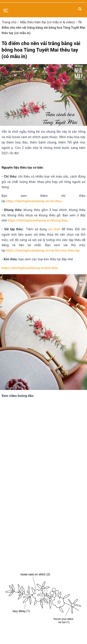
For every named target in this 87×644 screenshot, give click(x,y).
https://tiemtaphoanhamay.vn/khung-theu (38, 220)
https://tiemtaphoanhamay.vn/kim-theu (30, 268)
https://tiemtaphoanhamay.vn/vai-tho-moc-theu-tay (43, 250)
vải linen (54, 229)
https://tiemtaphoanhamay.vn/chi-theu (34, 201)
